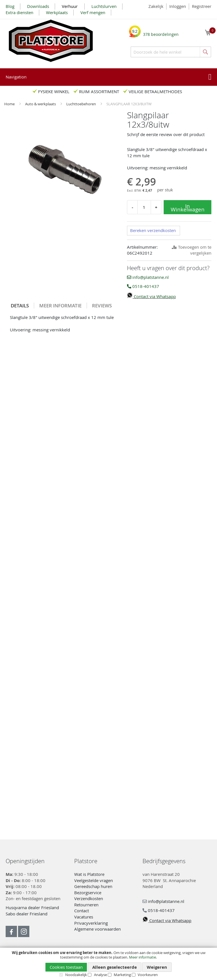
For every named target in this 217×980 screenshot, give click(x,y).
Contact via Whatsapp (151, 296)
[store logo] (51, 41)
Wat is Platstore (89, 874)
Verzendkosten (89, 898)
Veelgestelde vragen (94, 880)
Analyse (100, 975)
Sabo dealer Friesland (27, 914)
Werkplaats (57, 12)
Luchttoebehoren (82, 104)
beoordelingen (161, 32)
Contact (82, 911)
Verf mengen (93, 12)
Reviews (102, 306)
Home (10, 104)
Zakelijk (156, 6)
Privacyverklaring (91, 923)
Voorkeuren (148, 975)
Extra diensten (19, 12)
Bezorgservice (88, 893)
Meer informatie (143, 957)
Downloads (38, 6)
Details (20, 306)
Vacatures (84, 917)
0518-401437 (143, 286)
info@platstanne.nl (148, 277)
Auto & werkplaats (41, 104)
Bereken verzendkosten (153, 230)
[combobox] (171, 52)
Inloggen (178, 6)
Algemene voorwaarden (97, 929)
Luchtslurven (104, 6)
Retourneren (86, 905)
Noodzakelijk (76, 975)
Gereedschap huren (93, 886)
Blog (10, 6)
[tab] (20, 306)
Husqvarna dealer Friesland (32, 907)
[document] (108, 964)
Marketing (122, 975)
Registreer (202, 6)
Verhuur (70, 6)
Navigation (16, 77)
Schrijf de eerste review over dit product (166, 134)
